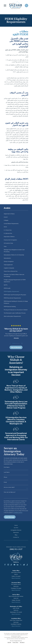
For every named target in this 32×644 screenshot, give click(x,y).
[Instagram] (8, 565)
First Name (7, 467)
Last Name (7, 472)
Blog (16, 535)
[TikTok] (11, 565)
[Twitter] (21, 565)
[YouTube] (14, 565)
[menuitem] (16, 214)
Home (16, 525)
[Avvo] (24, 565)
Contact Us (16, 537)
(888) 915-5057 (16, 549)
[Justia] (27, 565)
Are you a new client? (9, 487)
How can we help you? (10, 492)
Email (5, 482)
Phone (5, 477)
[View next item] (22, 343)
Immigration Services (16, 530)
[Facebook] (5, 565)
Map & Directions (16, 578)
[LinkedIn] (18, 565)
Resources (16, 533)
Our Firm (16, 528)
